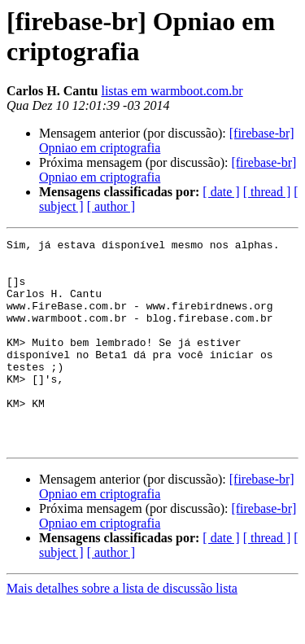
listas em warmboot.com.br (172, 91)
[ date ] (221, 192)
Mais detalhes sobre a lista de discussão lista (122, 630)
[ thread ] (267, 192)
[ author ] (111, 206)
